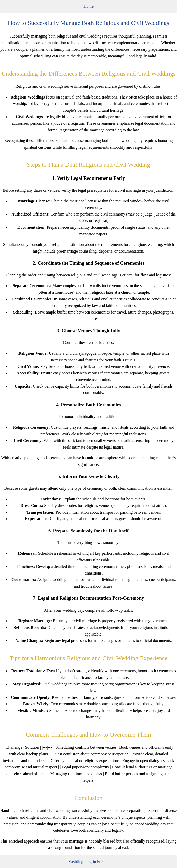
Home (88, 6)
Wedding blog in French (88, 861)
